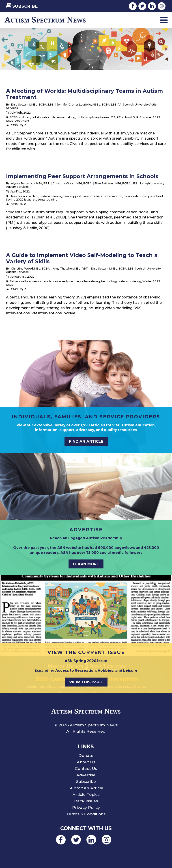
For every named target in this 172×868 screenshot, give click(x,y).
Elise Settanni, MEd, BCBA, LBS (32, 105)
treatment (22, 121)
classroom (17, 196)
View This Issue (86, 682)
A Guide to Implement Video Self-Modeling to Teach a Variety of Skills (82, 258)
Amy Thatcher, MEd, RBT (70, 269)
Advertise (86, 775)
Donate (86, 755)
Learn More (86, 564)
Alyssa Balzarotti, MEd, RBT (30, 183)
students (39, 200)
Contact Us (86, 768)
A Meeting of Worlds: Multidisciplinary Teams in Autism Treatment (84, 94)
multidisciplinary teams (93, 117)
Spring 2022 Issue (19, 200)
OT (113, 117)
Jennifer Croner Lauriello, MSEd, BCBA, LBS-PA (89, 105)
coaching (33, 196)
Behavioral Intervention (26, 281)
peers (128, 196)
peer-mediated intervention (103, 196)
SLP (136, 117)
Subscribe (22, 6)
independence (51, 196)
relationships (143, 196)
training (52, 200)
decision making (64, 117)
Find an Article (86, 441)
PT (119, 117)
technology (109, 281)
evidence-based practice (61, 281)
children (25, 117)
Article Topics (86, 794)
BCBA (14, 117)
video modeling (130, 281)
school (127, 117)
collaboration (41, 117)
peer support (72, 196)
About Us (86, 762)
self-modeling (90, 281)
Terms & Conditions (86, 814)
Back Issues (86, 801)
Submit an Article (86, 788)
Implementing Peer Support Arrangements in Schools (82, 176)
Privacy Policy (86, 807)
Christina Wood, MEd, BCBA (72, 183)
